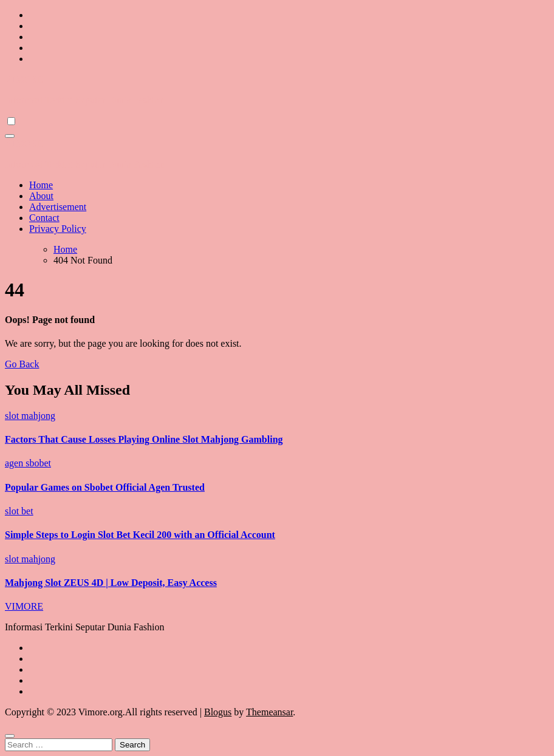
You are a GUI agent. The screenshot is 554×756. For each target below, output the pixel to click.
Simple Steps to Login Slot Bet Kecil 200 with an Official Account (140, 535)
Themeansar (269, 712)
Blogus (218, 712)
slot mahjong (30, 416)
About (41, 196)
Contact (44, 218)
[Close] (10, 736)
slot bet (19, 511)
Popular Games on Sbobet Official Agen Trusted (105, 487)
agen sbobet (28, 463)
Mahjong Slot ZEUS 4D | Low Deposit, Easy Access (111, 583)
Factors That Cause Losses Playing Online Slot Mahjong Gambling (144, 439)
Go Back (22, 364)
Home (41, 185)
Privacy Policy (58, 229)
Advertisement (58, 207)
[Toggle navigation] (10, 136)
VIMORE (24, 79)
